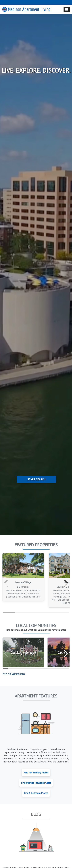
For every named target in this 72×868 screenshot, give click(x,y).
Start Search (36, 479)
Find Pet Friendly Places (36, 773)
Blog (36, 814)
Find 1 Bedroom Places (36, 793)
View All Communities (14, 674)
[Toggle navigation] (67, 9)
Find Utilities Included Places (36, 783)
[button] (66, 583)
